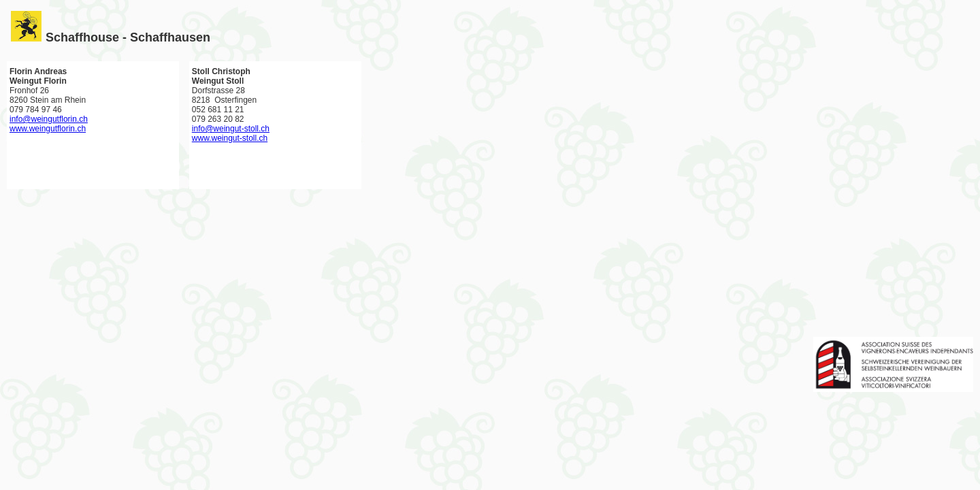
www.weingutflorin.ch (48, 129)
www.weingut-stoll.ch (230, 138)
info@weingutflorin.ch (49, 119)
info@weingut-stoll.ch (231, 129)
